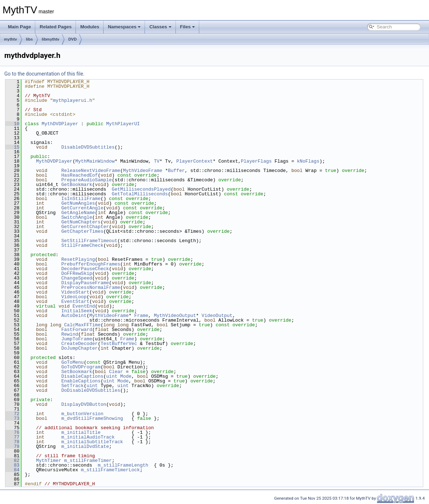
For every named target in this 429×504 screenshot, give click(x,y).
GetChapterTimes (82, 231)
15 (12, 147)
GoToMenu (72, 362)
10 (12, 124)
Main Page (19, 27)
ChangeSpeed (77, 278)
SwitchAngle (77, 217)
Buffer (176, 171)
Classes (160, 27)
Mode (126, 376)
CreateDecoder (79, 344)
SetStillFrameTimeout (89, 241)
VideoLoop (74, 297)
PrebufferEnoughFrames (91, 264)
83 (12, 465)
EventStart (75, 301)
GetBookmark (77, 185)
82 (12, 460)
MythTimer (49, 460)
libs (29, 39)
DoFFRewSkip (77, 273)
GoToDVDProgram (81, 367)
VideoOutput (217, 315)
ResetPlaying (78, 259)
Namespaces (124, 27)
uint (112, 376)
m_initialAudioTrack (88, 437)
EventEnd (84, 306)
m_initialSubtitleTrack (92, 442)
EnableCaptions (81, 381)
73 (12, 418)
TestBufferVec (119, 344)
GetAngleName (78, 213)
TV (157, 161)
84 (12, 470)
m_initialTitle (81, 432)
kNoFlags (308, 161)
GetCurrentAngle (82, 208)
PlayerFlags (256, 161)
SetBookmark (77, 372)
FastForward (77, 330)
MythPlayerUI (123, 124)
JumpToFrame (77, 339)
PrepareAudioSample (86, 180)
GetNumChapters (81, 222)
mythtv (10, 39)
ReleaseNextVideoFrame (91, 171)
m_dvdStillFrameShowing (92, 418)
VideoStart (75, 292)
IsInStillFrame (81, 199)
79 (12, 446)
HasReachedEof (79, 175)
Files (188, 27)
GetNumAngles (78, 203)
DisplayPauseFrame (85, 283)
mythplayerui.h (72, 100)
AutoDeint (74, 315)
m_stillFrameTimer (88, 460)
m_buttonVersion (82, 414)
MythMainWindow (95, 161)
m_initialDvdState (85, 446)
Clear (116, 372)
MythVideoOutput (175, 315)
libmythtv (51, 39)
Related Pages (56, 27)
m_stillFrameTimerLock (110, 470)
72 (12, 414)
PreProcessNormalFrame (91, 287)
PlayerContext (194, 161)
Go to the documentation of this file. (44, 74)
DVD (72, 39)
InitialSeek (77, 311)
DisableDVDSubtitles (88, 147)
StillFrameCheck (82, 245)
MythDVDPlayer (60, 124)
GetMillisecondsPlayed (141, 189)
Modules (90, 27)
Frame (141, 315)
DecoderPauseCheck (85, 269)
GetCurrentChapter (85, 227)
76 (12, 432)
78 (12, 442)
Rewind (70, 334)
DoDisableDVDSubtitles (91, 390)
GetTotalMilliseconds (140, 194)
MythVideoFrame (143, 171)
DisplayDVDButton (84, 404)
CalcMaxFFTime (82, 325)
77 (12, 437)
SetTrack (72, 386)
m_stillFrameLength (123, 465)
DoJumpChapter (79, 348)
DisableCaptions (82, 376)
